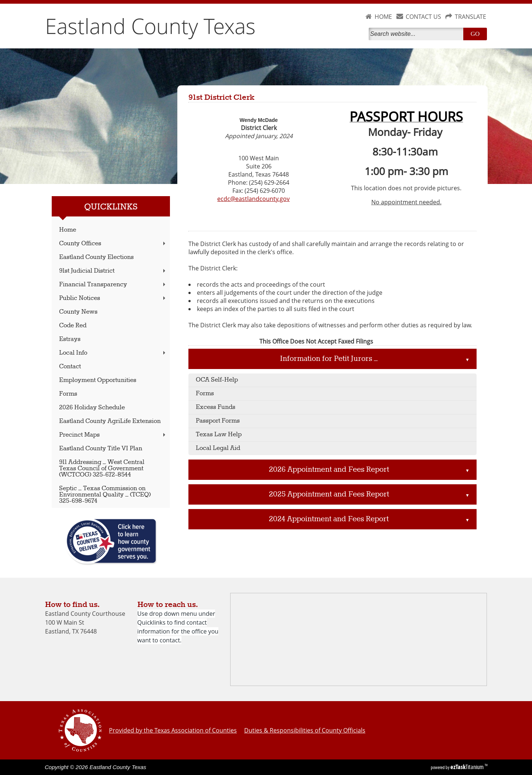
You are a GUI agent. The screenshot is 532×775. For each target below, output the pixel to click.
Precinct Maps (113, 435)
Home (68, 230)
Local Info (113, 353)
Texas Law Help (219, 435)
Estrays (70, 339)
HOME (383, 17)
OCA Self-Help (217, 380)
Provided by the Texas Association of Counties (173, 730)
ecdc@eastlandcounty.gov (253, 199)
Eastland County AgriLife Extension (110, 421)
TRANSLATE (470, 17)
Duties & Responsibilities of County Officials (305, 730)
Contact (70, 367)
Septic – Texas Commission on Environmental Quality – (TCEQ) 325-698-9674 (105, 495)
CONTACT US (423, 17)
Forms (68, 394)
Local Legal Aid (218, 448)
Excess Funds (216, 407)
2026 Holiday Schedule (92, 408)
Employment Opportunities (98, 380)
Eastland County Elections (96, 257)
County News (78, 312)
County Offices (113, 244)
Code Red (73, 326)
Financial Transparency (113, 285)
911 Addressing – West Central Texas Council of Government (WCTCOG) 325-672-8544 (102, 469)
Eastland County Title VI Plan (101, 449)
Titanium (468, 767)
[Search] (417, 34)
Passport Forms (218, 421)
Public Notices (113, 298)
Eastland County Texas (150, 26)
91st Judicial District (113, 271)
